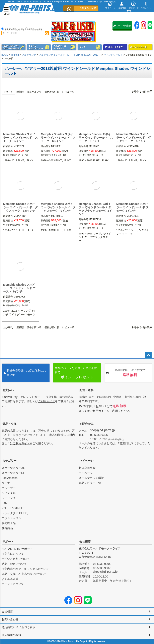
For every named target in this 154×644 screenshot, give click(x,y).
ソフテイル (9, 493)
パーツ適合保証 (122, 27)
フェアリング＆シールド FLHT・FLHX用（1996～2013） (70, 55)
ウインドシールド (113, 55)
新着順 (20, 92)
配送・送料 (86, 390)
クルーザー (9, 488)
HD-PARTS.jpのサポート (17, 549)
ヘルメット (64, 47)
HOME (5, 55)
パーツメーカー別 (140, 47)
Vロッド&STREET (13, 508)
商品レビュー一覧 (90, 483)
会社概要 (85, 542)
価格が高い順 (34, 92)
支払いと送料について (16, 559)
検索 (47, 33)
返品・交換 (9, 424)
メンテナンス (14, 47)
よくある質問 (10, 579)
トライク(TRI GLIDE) (15, 513)
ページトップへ (148, 355)
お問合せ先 (86, 424)
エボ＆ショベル (11, 518)
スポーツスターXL (13, 468)
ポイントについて (13, 584)
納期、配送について (14, 564)
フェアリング (29, 55)
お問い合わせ (10, 619)
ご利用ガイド (47, 401)
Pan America (10, 478)
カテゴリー (9, 461)
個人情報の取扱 (11, 635)
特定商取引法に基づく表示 (18, 627)
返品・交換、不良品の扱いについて (24, 574)
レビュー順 (68, 92)
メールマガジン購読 (91, 478)
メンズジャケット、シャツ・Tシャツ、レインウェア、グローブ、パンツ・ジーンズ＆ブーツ (39, 47)
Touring (15, 55)
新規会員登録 (87, 468)
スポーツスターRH (13, 473)
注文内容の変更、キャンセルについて (25, 569)
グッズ (90, 47)
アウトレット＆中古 (115, 47)
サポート (8, 542)
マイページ (86, 461)
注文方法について (13, 554)
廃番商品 (7, 528)
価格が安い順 (52, 92)
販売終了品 (9, 523)
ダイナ (6, 483)
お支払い (8, 390)
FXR (4, 503)
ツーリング (9, 498)
